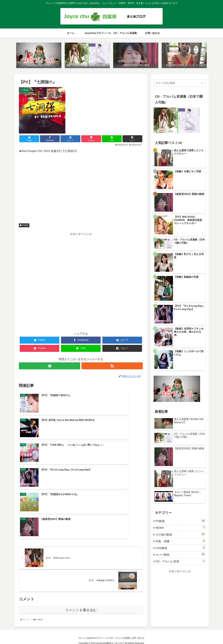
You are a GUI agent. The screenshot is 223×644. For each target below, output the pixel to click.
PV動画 (24, 226)
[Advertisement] (81, 259)
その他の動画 (181, 535)
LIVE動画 (181, 548)
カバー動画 (181, 555)
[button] (202, 84)
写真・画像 (181, 541)
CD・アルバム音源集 (121, 636)
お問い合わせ (141, 636)
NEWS (181, 528)
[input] (180, 84)
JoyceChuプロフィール (96, 636)
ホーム (79, 636)
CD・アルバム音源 (181, 562)
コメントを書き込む (81, 542)
